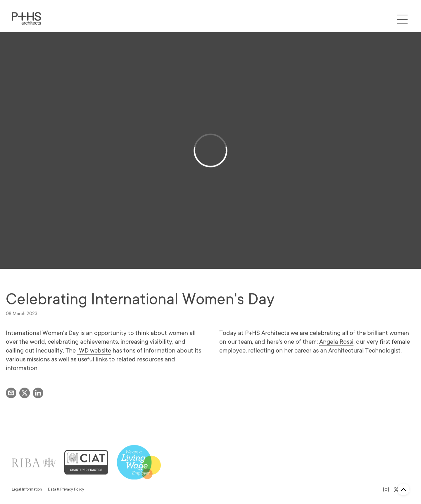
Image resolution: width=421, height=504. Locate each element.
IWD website (94, 362)
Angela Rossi (336, 353)
